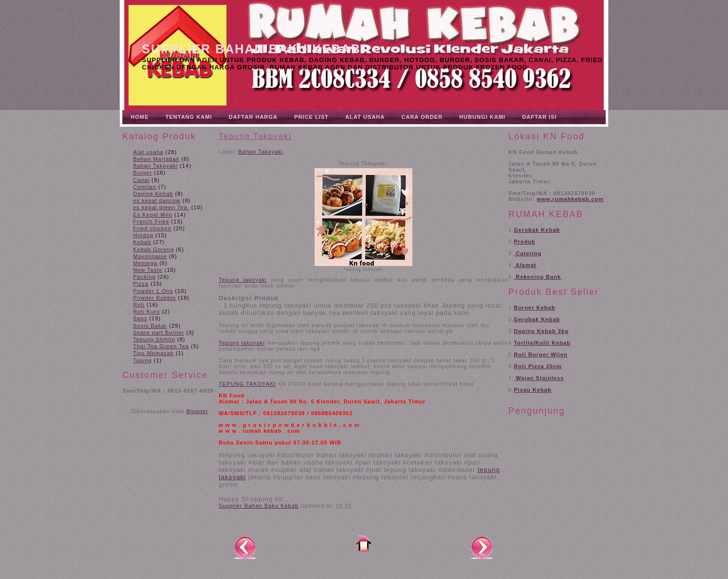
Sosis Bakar (150, 326)
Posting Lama (482, 547)
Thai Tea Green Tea (161, 346)
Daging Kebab (153, 194)
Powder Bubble (155, 298)
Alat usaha (148, 152)
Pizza (141, 284)
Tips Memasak (153, 353)
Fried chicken (152, 228)
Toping (142, 360)
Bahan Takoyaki (155, 166)
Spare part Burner (159, 333)
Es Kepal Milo (153, 215)
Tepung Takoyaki (255, 136)
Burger (143, 173)
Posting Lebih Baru (245, 547)
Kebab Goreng (154, 249)
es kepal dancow (157, 200)
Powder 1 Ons (153, 291)
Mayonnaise (150, 256)
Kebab (142, 242)
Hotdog (143, 235)
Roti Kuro (147, 312)
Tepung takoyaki (243, 280)
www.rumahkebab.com (570, 199)
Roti (139, 305)
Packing (144, 277)
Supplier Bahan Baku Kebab (251, 49)
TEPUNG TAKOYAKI (247, 384)
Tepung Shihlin (154, 339)
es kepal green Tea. (161, 207)
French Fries (151, 222)
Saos (140, 318)
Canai (141, 180)
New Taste (148, 270)
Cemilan (145, 187)
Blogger (197, 411)
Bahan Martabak (156, 159)
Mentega (145, 263)
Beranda (364, 543)
